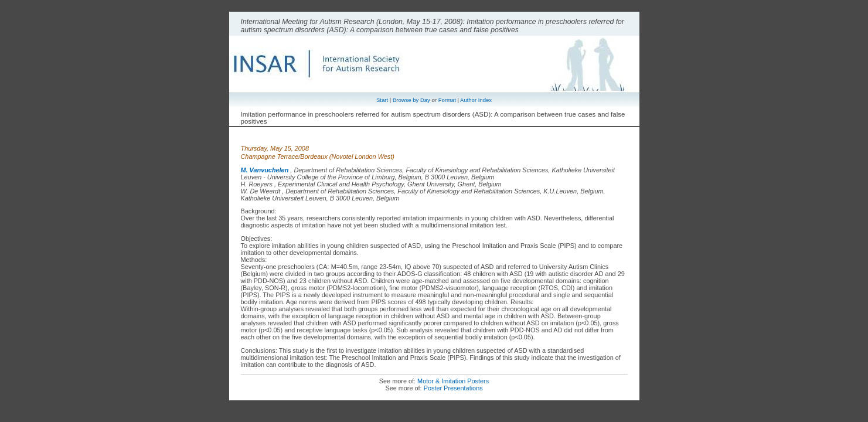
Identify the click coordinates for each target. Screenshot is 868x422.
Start (382, 100)
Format (447, 100)
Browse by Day (411, 100)
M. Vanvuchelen (265, 170)
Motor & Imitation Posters (453, 381)
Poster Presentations (453, 388)
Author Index (476, 100)
